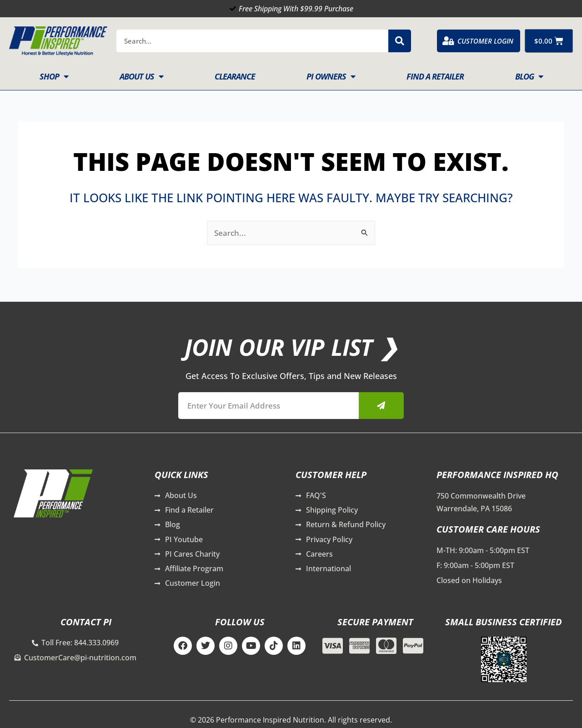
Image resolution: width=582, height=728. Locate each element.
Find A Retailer (435, 76)
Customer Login (485, 41)
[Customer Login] (448, 41)
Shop (54, 76)
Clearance (235, 76)
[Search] (400, 41)
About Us (141, 76)
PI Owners (331, 76)
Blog (529, 76)
